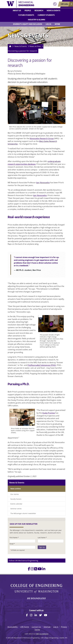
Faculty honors (16, 499)
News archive (35, 46)
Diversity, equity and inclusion (28, 24)
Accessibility (13, 627)
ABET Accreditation (42, 634)
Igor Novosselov (43, 183)
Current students (46, 15)
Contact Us (36, 627)
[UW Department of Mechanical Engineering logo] (24, 4)
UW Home (25, 627)
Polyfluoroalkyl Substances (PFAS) (42, 365)
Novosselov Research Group (42, 138)
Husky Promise (49, 413)
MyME (57, 24)
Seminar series (16, 509)
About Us (17, 10)
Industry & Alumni (37, 20)
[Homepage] (10, 46)
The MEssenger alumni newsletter (23, 513)
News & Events (53, 10)
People (28, 10)
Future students (26, 15)
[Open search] (55, 4)
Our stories (15, 494)
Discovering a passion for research (22, 51)
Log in (48, 24)
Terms (37, 630)
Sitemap (47, 627)
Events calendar (16, 504)
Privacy (64, 627)
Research (39, 10)
